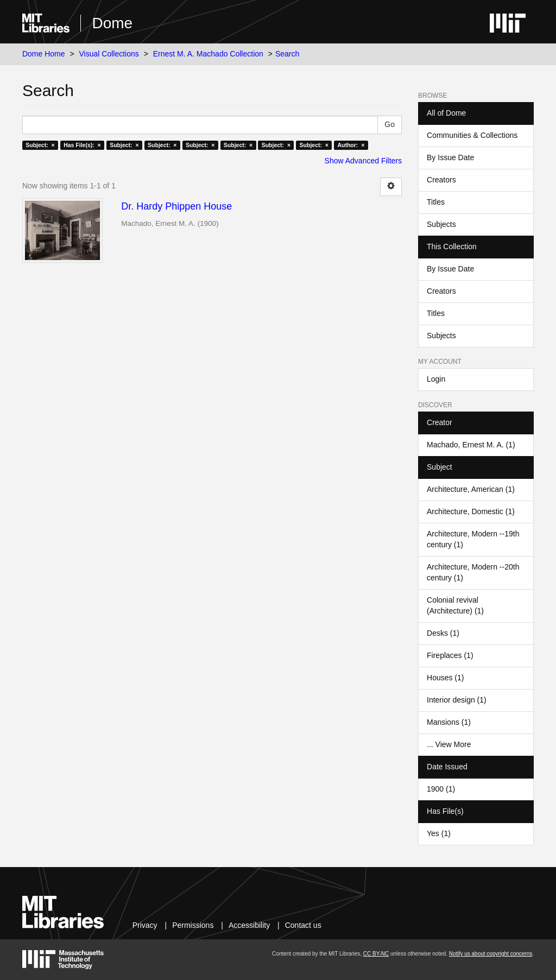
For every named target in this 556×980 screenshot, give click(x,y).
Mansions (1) (449, 722)
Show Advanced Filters (363, 161)
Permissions (193, 925)
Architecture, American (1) (471, 489)
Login (436, 379)
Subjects (441, 224)
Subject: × (40, 145)
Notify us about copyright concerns (491, 954)
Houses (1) (445, 678)
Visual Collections (109, 54)
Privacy (145, 925)
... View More (449, 744)
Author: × (351, 145)
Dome (112, 23)
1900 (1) (441, 789)
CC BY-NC (376, 954)
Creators (441, 180)
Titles (436, 202)
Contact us (303, 925)
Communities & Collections (472, 135)
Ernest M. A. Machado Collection (208, 54)
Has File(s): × (82, 145)
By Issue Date (450, 157)
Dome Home (44, 54)
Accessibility (249, 925)
